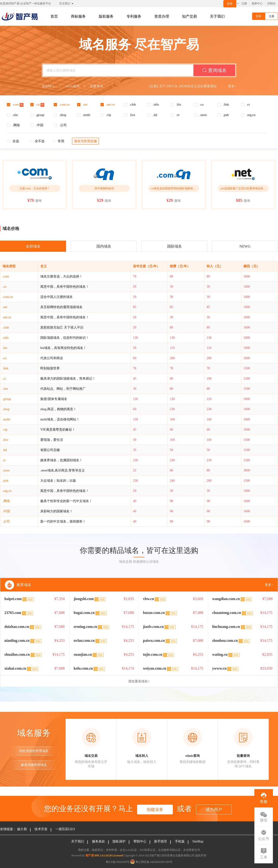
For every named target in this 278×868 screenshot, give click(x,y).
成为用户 (214, 810)
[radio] (13, 141)
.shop (6, 409)
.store (6, 470)
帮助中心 (140, 841)
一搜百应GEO (65, 829)
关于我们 (217, 16)
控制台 (272, 3)
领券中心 (257, 3)
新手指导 (161, 841)
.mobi (6, 419)
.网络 (6, 501)
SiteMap (198, 841)
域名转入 (48, 86)
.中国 (6, 511)
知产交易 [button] (190, 16)
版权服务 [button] (106, 16)
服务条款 (98, 841)
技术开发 (41, 829)
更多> (232, 86)
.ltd (5, 450)
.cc (4, 379)
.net (5, 307)
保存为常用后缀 (85, 141)
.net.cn (7, 317)
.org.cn (7, 491)
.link (5, 368)
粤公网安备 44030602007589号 (151, 862)
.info (6, 338)
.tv (4, 460)
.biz (5, 348)
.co (5, 358)
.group (7, 399)
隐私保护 (119, 841)
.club (6, 328)
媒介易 (22, 829)
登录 (230, 4)
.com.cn (8, 297)
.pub (5, 481)
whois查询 (72, 86)
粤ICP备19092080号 (118, 862)
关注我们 (67, 4)
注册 (244, 3)
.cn (5, 287)
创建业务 (155, 810)
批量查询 (97, 86)
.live (5, 440)
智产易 (90, 855)
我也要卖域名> (139, 681)
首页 (54, 16)
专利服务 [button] (134, 16)
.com (6, 276)
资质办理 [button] (162, 16)
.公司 (6, 521)
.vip (5, 430)
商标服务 (78, 16)
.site (5, 389)
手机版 (180, 841)
